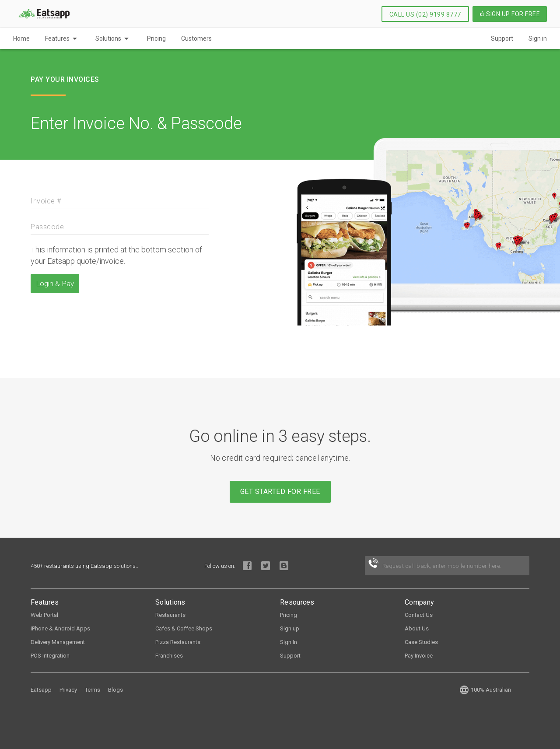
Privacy (68, 690)
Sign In (289, 642)
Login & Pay (55, 283)
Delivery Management (58, 642)
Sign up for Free (510, 14)
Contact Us (419, 615)
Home (21, 38)
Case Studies (421, 642)
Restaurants (170, 615)
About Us (417, 628)
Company (419, 602)
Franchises (169, 656)
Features (57, 38)
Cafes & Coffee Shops (184, 628)
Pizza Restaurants (178, 642)
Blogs (115, 690)
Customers (196, 38)
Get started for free (280, 492)
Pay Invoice (419, 656)
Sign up (290, 628)
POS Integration (50, 656)
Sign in (538, 38)
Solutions (108, 38)
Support (502, 38)
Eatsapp (41, 690)
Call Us (425, 14)
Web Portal (44, 615)
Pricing (156, 38)
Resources (297, 602)
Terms (93, 690)
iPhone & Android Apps (60, 628)
